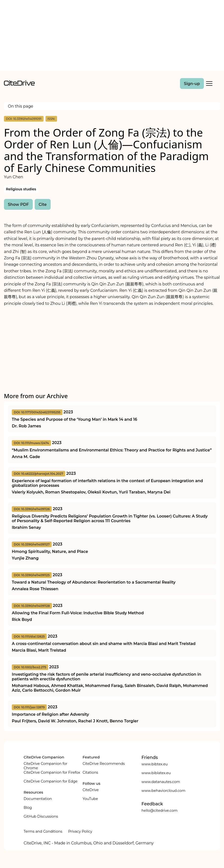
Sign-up (192, 84)
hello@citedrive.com (159, 811)
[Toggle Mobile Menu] (209, 84)
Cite (43, 204)
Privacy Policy (80, 831)
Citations (90, 772)
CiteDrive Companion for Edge (51, 781)
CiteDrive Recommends (104, 764)
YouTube (90, 799)
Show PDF (18, 204)
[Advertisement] (112, 36)
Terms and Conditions (43, 831)
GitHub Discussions (41, 816)
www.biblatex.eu (156, 773)
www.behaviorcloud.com (163, 791)
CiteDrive (91, 790)
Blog (28, 808)
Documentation (38, 799)
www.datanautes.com (161, 782)
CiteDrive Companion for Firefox (52, 772)
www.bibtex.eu (155, 764)
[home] (19, 84)
